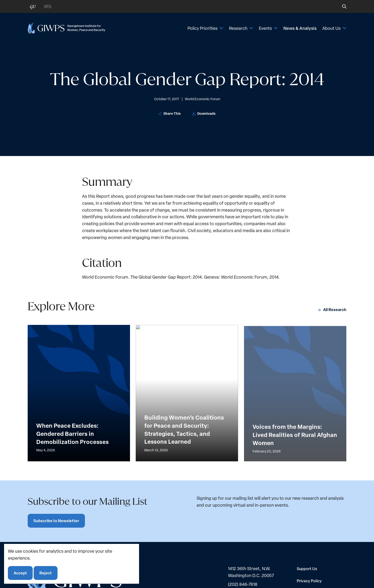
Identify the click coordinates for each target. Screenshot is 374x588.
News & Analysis (300, 28)
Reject (46, 573)
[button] (341, 6)
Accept (20, 573)
